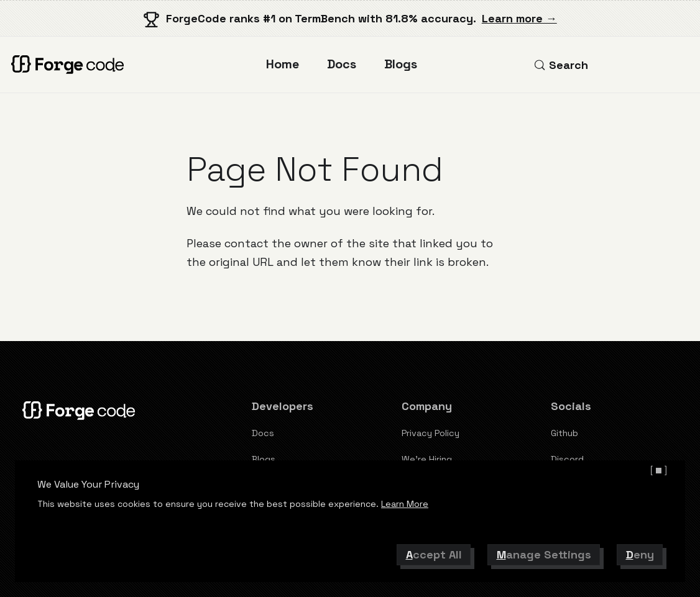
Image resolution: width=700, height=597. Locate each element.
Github (564, 433)
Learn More (405, 504)
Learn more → (519, 18)
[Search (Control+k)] (561, 65)
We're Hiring (427, 459)
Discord (567, 459)
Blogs (401, 64)
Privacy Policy (431, 433)
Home (283, 64)
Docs (342, 64)
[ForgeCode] (70, 65)
